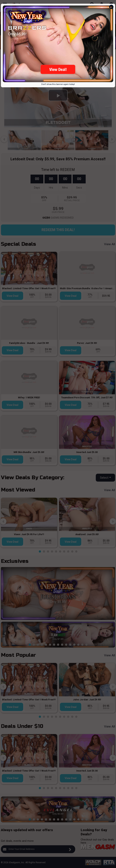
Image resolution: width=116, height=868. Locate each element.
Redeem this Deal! (58, 230)
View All (110, 244)
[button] (32, 47)
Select (104, 478)
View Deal (13, 296)
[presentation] (4, 29)
